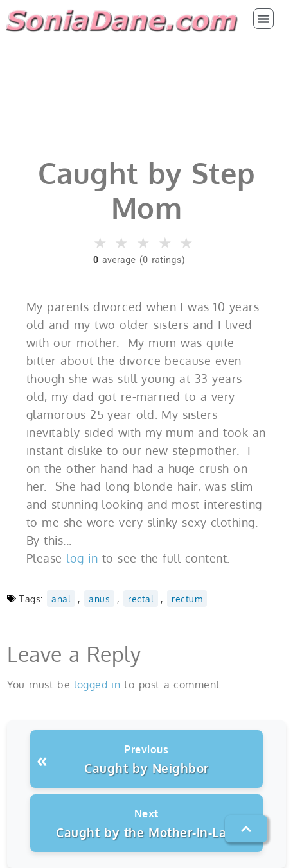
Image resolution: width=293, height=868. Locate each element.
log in (82, 558)
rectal (141, 599)
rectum (187, 599)
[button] (263, 19)
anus (99, 599)
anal (61, 599)
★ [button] (101, 243)
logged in (97, 685)
